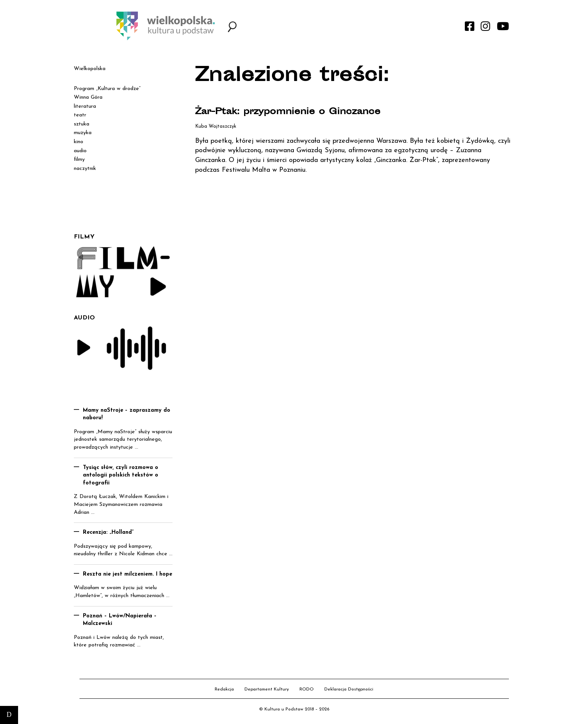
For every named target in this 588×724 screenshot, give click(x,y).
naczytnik (85, 169)
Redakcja (224, 689)
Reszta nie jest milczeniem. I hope (128, 574)
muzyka (83, 133)
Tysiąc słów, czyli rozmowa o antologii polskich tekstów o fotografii (121, 475)
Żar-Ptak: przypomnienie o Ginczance (305, 112)
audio (80, 151)
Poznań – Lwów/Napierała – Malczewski (120, 620)
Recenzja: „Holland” (108, 532)
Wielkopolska (90, 69)
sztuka (82, 124)
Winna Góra (88, 97)
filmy (79, 160)
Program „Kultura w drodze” (107, 89)
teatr (80, 115)
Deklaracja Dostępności (349, 689)
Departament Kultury (267, 689)
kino (79, 142)
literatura (85, 106)
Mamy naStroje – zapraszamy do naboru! (127, 414)
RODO (307, 689)
